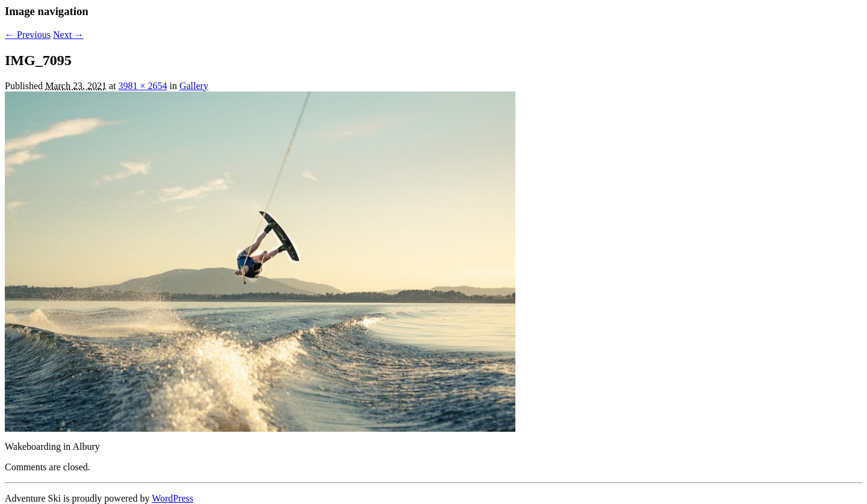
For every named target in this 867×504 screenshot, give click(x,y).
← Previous (28, 35)
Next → (68, 35)
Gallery (194, 86)
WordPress (172, 498)
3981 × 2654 (142, 86)
